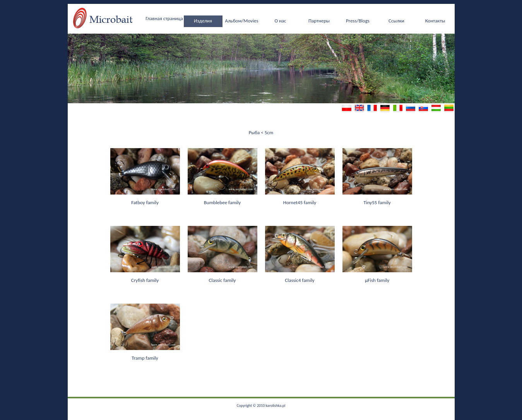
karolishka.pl (275, 405)
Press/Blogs (358, 21)
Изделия (203, 21)
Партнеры (319, 21)
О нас (280, 21)
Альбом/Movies (241, 21)
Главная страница (164, 18)
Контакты (435, 21)
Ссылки (396, 21)
